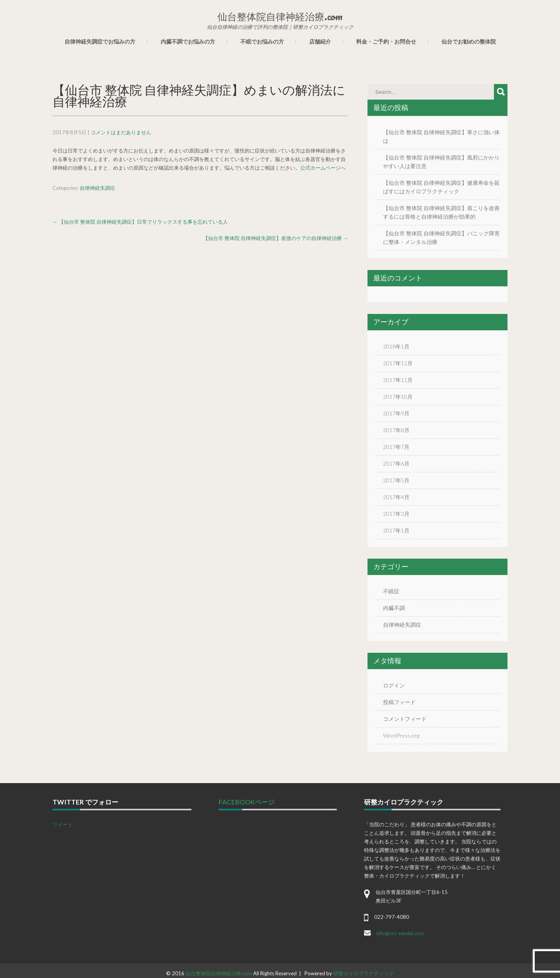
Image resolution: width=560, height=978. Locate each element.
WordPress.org (401, 735)
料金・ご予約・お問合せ (386, 42)
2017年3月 (396, 514)
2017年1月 (396, 530)
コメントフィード (405, 719)
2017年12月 (398, 363)
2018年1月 (396, 346)
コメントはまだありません (121, 132)
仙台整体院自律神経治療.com (219, 973)
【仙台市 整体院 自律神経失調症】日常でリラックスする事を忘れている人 (140, 222)
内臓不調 (394, 608)
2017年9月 (396, 413)
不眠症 (391, 591)
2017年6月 (396, 464)
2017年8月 (396, 430)
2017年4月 (396, 497)
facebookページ (247, 802)
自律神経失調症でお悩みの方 (100, 42)
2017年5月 (396, 480)
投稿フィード (399, 702)
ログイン (394, 685)
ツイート (63, 824)
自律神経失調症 (97, 188)
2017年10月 (398, 397)
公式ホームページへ (323, 168)
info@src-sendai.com (400, 933)
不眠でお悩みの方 (262, 42)
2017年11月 (398, 380)
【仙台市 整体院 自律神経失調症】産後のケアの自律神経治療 (276, 238)
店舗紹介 (320, 42)
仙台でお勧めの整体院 (469, 42)
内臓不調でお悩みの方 (188, 42)
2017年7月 (396, 447)
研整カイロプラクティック (364, 973)
